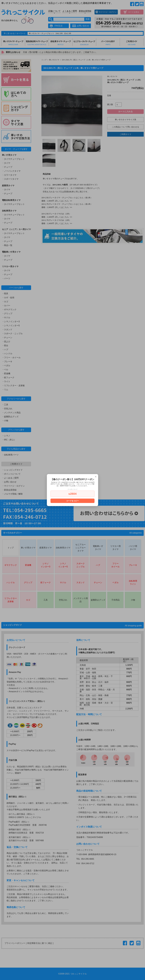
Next (99, 106)
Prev (45, 106)
